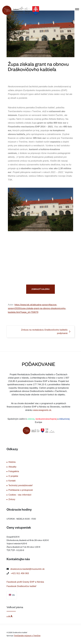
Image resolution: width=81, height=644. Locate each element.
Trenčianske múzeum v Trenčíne (27, 636)
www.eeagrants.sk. (43, 410)
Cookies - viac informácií (20, 495)
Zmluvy (12, 499)
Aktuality (12, 467)
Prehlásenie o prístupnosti (21, 490)
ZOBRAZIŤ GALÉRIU (40, 289)
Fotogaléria (14, 471)
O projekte (13, 476)
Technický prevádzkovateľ (20, 485)
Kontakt (12, 481)
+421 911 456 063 (20, 573)
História (12, 462)
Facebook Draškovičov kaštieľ (21, 586)
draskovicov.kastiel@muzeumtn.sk (27, 569)
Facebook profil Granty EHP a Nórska (25, 582)
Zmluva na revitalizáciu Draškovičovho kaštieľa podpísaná (44, 332)
